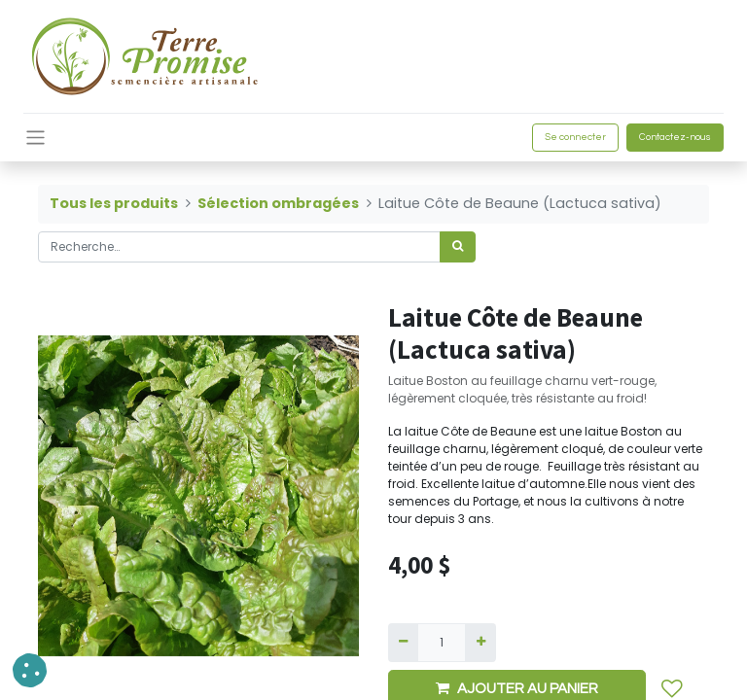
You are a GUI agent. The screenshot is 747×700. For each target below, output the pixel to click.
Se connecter (575, 137)
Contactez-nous (675, 137)
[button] (30, 670)
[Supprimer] (403, 643)
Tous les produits (114, 203)
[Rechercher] (458, 247)
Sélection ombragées (278, 203)
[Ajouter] (480, 643)
